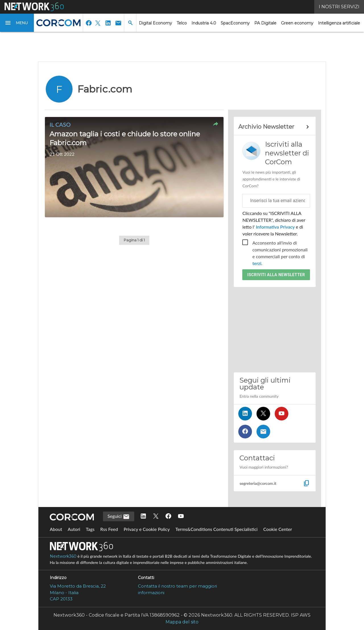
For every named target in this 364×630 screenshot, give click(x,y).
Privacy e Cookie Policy (147, 529)
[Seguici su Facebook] (245, 432)
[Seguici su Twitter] (263, 414)
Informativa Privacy (275, 227)
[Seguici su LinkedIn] (245, 414)
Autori (74, 529)
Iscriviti (276, 275)
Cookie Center (278, 529)
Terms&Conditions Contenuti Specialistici (217, 529)
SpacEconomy (235, 23)
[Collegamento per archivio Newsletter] (275, 127)
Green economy (297, 23)
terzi (257, 263)
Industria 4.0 (204, 23)
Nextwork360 (63, 556)
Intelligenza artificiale (339, 23)
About (56, 529)
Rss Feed (109, 529)
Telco (182, 23)
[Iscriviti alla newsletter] (263, 432)
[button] (17, 23)
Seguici (119, 517)
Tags (90, 529)
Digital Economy (155, 23)
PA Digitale (265, 23)
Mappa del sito (182, 622)
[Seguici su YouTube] (282, 414)
